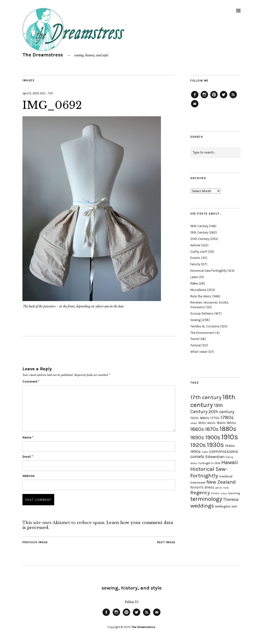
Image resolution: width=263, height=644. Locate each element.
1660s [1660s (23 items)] (205, 418)
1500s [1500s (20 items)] (195, 418)
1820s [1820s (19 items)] (211, 423)
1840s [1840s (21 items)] (221, 423)
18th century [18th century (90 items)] (213, 401)
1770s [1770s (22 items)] (215, 418)
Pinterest (214, 98)
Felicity (195, 264)
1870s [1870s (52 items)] (212, 429)
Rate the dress (201, 296)
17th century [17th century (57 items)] (206, 397)
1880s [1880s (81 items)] (228, 429)
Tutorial (196, 345)
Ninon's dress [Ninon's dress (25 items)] (202, 487)
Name (28, 437)
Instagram (204, 98)
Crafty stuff (199, 252)
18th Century (199, 226)
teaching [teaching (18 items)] (234, 493)
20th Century (200, 239)
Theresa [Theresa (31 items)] (231, 499)
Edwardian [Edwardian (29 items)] (215, 457)
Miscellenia (198, 290)
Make (194, 283)
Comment (31, 381)
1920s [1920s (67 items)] (198, 445)
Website (28, 476)
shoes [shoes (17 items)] (215, 493)
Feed (233, 98)
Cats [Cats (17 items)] (205, 452)
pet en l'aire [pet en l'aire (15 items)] (222, 488)
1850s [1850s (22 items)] (231, 423)
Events (195, 258)
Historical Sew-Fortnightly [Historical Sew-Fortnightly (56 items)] (209, 472)
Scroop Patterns (202, 314)
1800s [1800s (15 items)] (194, 423)
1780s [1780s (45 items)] (227, 417)
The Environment (202, 333)
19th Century (199, 232)
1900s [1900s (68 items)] (213, 437)
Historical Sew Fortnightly (208, 271)
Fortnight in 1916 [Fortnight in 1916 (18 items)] (209, 463)
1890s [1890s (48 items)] (197, 438)
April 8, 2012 (31, 93)
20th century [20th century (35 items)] (221, 412)
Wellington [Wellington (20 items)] (223, 506)
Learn (194, 277)
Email (28, 457)
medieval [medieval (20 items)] (226, 476)
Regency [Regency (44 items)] (200, 492)
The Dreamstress (43, 55)
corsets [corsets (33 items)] (197, 457)
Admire (195, 245)
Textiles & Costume (205, 326)
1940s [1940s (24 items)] (230, 446)
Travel (194, 339)
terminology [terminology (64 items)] (206, 499)
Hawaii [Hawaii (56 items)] (230, 462)
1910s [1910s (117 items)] (230, 437)
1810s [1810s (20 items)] (202, 423)
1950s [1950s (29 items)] (195, 451)
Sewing (195, 320)
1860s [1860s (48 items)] (197, 429)
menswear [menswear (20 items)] (198, 483)
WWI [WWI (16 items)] (234, 507)
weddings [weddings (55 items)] (202, 506)
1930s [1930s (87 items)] (215, 445)
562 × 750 (46, 93)
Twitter (224, 98)
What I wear (199, 352)
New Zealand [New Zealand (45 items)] (221, 482)
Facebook (195, 98)
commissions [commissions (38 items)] (224, 451)
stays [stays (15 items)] (224, 493)
